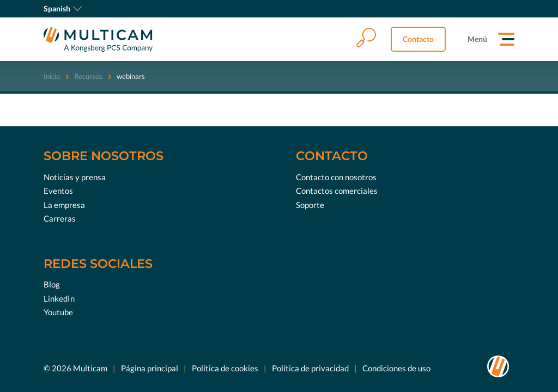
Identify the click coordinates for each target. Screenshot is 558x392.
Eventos (58, 191)
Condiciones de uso (396, 368)
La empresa (64, 205)
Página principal (150, 368)
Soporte (310, 205)
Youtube (58, 312)
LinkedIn (59, 298)
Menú (477, 39)
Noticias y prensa (75, 177)
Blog (52, 284)
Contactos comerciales (337, 191)
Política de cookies (225, 368)
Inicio (52, 76)
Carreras (60, 218)
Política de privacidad (310, 368)
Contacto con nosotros (336, 177)
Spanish (63, 8)
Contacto (418, 39)
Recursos (88, 76)
